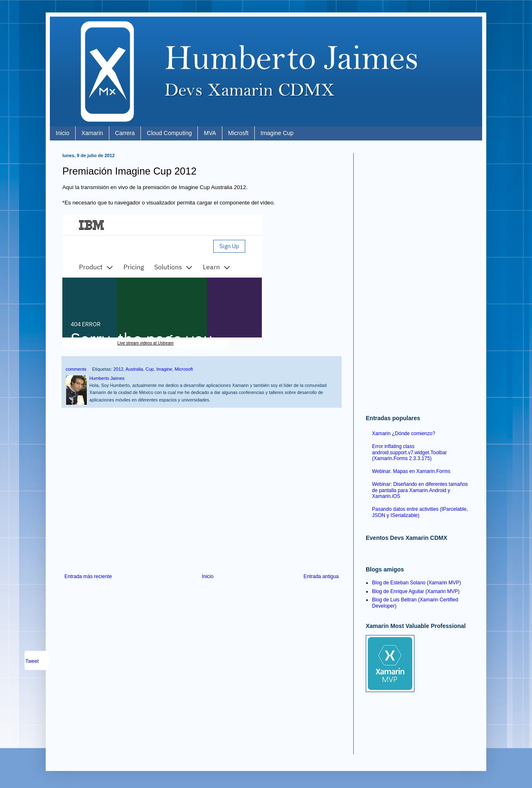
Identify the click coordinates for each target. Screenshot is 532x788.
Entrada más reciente (88, 576)
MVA (210, 133)
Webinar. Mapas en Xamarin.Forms (411, 471)
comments (76, 369)
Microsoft (184, 369)
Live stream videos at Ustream (145, 343)
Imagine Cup (277, 133)
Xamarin (92, 133)
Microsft (238, 133)
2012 (118, 369)
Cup (150, 369)
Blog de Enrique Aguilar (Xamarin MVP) (416, 591)
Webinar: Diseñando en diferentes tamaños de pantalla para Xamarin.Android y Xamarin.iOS (420, 490)
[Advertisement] (202, 505)
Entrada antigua (321, 576)
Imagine (164, 369)
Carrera (125, 133)
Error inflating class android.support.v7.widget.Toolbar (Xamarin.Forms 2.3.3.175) (409, 452)
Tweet (32, 661)
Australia (134, 369)
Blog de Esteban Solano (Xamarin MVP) (416, 583)
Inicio (63, 133)
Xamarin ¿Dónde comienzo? (404, 433)
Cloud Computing (169, 133)
